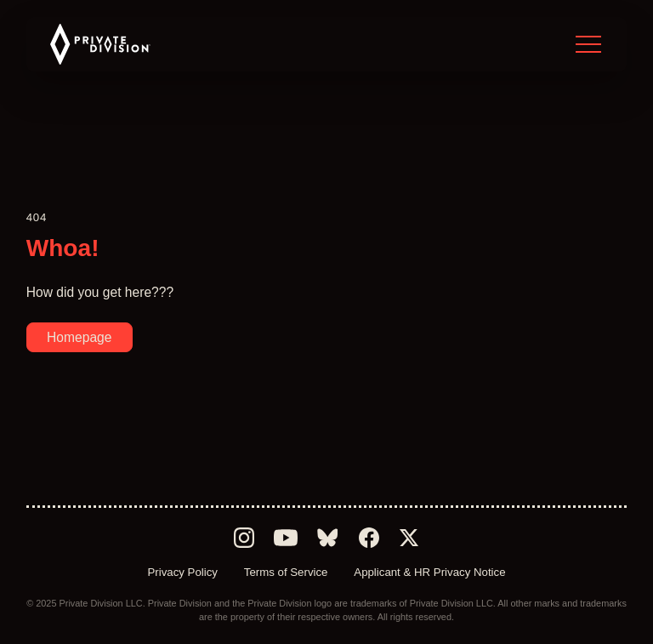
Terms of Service (286, 572)
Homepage (79, 337)
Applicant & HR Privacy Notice (429, 572)
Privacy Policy (182, 572)
